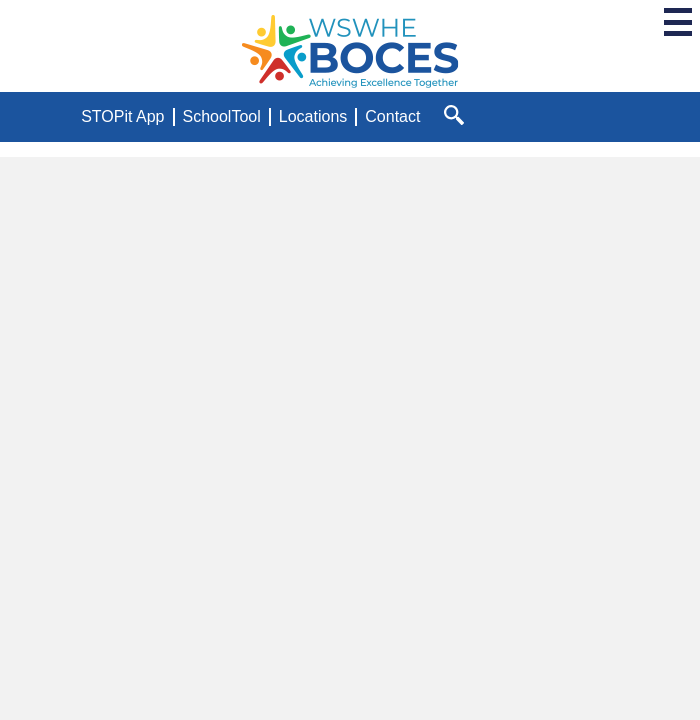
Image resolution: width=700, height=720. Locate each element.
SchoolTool (222, 116)
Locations (313, 116)
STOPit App (122, 116)
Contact (392, 116)
